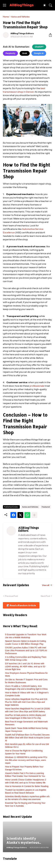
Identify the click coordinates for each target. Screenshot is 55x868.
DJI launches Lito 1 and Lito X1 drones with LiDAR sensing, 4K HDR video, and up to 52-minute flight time (25, 666)
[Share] (49, 35)
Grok (25, 53)
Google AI (39, 53)
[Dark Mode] (45, 5)
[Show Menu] (5, 5)
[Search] (50, 5)
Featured (46, 507)
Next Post (45, 596)
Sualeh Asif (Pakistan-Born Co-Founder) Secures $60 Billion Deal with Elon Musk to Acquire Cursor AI (27, 738)
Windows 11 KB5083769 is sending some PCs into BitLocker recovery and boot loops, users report (26, 760)
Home (6, 17)
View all (46, 585)
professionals (37, 386)
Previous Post (11, 596)
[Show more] (34, 515)
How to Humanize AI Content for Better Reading (27, 786)
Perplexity (10, 53)
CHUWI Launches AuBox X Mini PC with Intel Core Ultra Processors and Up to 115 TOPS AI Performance (26, 650)
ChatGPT (39, 47)
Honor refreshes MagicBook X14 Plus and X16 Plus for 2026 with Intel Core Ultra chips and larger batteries (26, 702)
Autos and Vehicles (20, 17)
